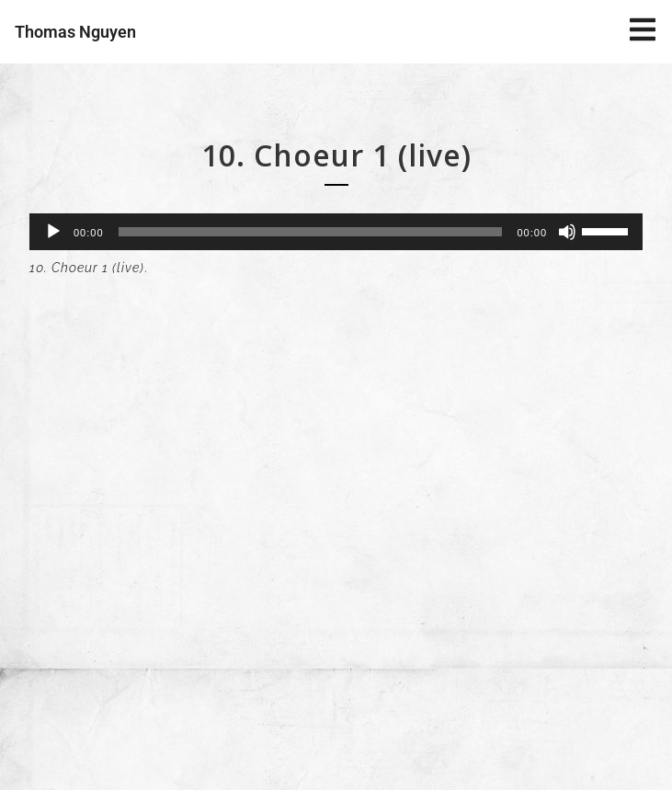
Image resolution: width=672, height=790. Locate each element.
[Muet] (567, 232)
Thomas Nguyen (75, 32)
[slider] (311, 232)
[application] (336, 232)
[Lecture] (53, 232)
